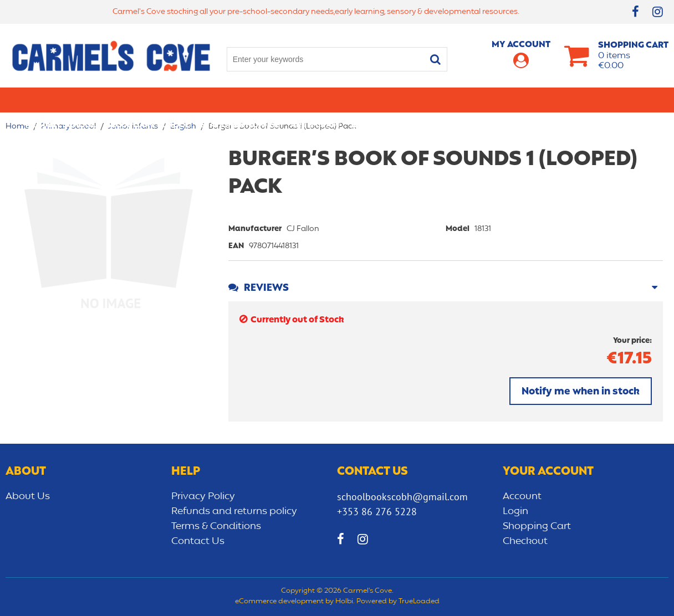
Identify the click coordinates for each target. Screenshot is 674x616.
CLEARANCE (626, 100)
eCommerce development (279, 602)
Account (522, 496)
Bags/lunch (377, 100)
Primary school (60, 100)
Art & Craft (315, 100)
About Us (28, 496)
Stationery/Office (240, 100)
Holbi (344, 602)
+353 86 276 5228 (377, 512)
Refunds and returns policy (234, 511)
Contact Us (198, 541)
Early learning (447, 100)
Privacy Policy (203, 496)
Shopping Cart (537, 526)
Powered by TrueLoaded (398, 602)
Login (515, 511)
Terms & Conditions (216, 526)
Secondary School (148, 100)
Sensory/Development (542, 100)
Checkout (525, 541)
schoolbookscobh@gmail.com (402, 497)
